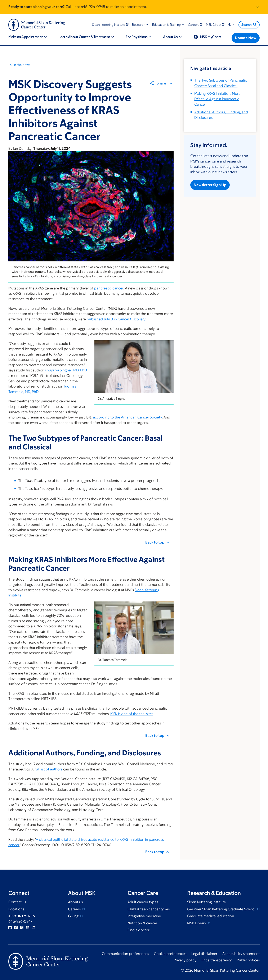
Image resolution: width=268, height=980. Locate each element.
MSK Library (197, 923)
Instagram (10, 928)
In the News (22, 65)
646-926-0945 (93, 7)
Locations (16, 909)
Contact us (17, 902)
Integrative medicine (144, 916)
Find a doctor (139, 930)
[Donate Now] (246, 38)
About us (75, 902)
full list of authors (48, 769)
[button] (141, 25)
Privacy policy (185, 960)
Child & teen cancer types (149, 909)
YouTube (28, 928)
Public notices (248, 960)
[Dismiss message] (258, 7)
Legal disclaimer (204, 954)
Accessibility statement (241, 954)
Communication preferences (125, 954)
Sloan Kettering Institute (207, 902)
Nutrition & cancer (142, 923)
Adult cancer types (143, 902)
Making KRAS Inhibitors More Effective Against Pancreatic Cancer (217, 99)
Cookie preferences (170, 954)
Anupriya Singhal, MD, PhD (66, 370)
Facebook (16, 928)
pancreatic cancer (109, 288)
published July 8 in (116, 319)
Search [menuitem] (249, 25)
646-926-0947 (20, 921)
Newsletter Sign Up (210, 185)
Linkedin (33, 928)
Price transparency (217, 960)
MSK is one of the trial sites (132, 714)
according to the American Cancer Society (127, 417)
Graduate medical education (211, 916)
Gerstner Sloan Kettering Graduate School (222, 909)
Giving (74, 916)
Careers (75, 909)
